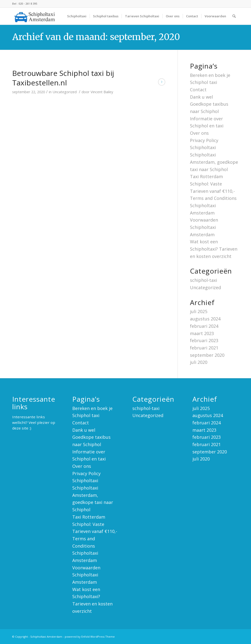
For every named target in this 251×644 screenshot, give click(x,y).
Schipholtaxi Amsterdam (46, 637)
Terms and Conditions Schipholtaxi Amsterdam (213, 205)
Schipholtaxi (203, 147)
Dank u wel (201, 97)
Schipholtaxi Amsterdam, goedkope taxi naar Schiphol (214, 162)
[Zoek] (234, 16)
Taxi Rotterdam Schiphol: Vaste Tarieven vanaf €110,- (212, 184)
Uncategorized (65, 92)
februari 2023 (204, 340)
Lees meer (162, 82)
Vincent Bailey (102, 92)
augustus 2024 (205, 319)
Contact (198, 90)
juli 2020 (199, 362)
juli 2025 (199, 311)
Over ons (199, 133)
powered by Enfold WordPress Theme (90, 637)
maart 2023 (202, 333)
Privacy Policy (204, 140)
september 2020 (207, 355)
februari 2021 (204, 348)
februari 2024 (204, 326)
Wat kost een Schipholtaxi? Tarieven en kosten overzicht (214, 249)
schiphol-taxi (204, 280)
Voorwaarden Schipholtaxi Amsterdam (204, 227)
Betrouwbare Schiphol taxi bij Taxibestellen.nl (63, 78)
